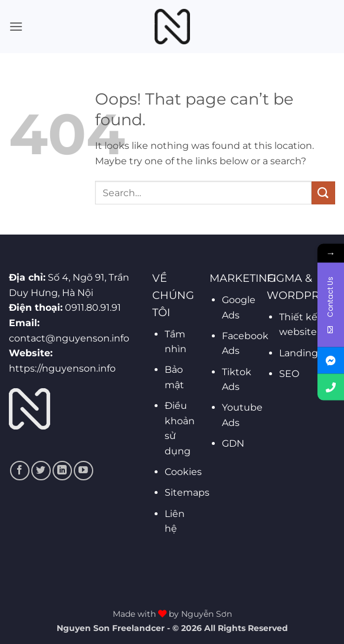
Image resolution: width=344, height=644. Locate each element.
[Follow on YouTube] (83, 471)
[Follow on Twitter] (41, 471)
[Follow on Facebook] (20, 471)
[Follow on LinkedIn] (62, 471)
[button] (16, 26)
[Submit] (323, 193)
